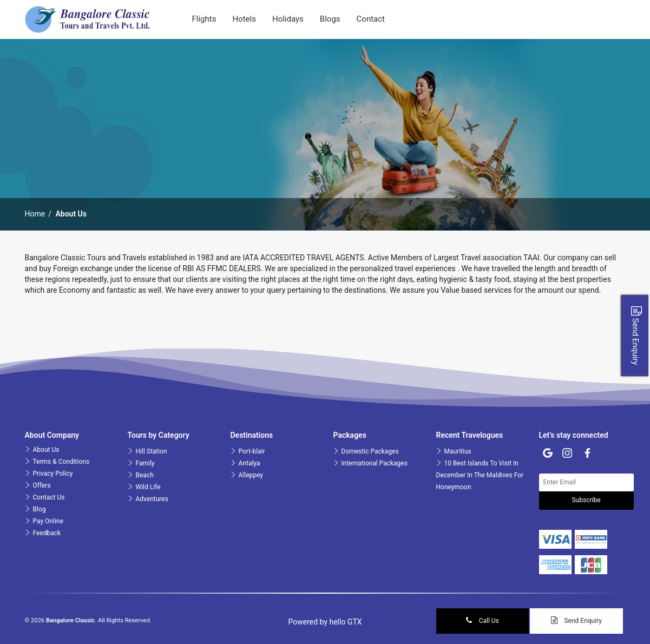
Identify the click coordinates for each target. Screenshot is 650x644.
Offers (42, 485)
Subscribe (586, 500)
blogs (330, 19)
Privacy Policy (53, 474)
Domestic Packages (370, 451)
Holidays (288, 19)
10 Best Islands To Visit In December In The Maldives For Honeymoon (480, 475)
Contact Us (49, 497)
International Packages (375, 463)
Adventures (152, 499)
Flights (204, 19)
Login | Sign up (584, 19)
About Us (46, 450)
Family (145, 463)
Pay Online (48, 521)
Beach (145, 475)
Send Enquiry (577, 620)
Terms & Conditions (61, 462)
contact (371, 19)
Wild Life (148, 487)
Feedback (47, 533)
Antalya (250, 463)
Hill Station (152, 451)
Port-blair (252, 451)
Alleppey (251, 475)
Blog (40, 509)
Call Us (482, 620)
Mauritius (458, 451)
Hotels (244, 19)
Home (35, 214)
